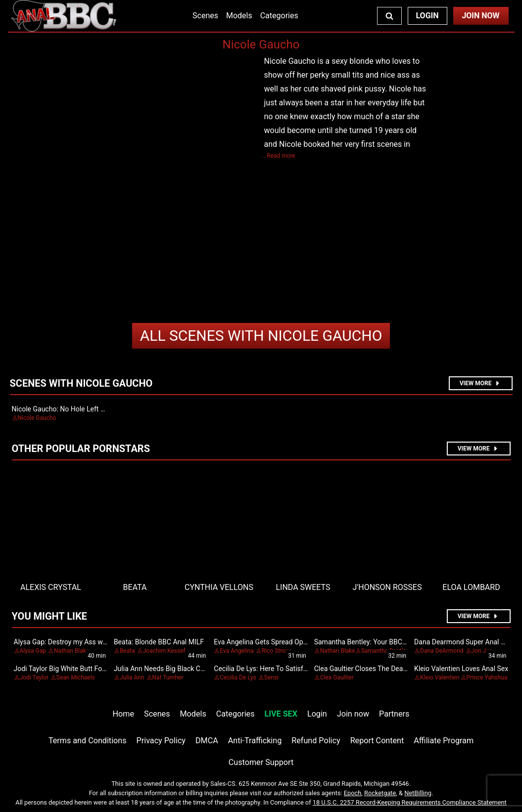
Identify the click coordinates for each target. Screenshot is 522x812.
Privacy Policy (161, 741)
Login (427, 16)
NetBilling (418, 793)
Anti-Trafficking (255, 741)
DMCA (207, 741)
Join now (353, 714)
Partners (394, 714)
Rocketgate (380, 793)
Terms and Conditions (88, 741)
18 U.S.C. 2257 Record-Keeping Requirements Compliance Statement (410, 802)
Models (239, 16)
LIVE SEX (281, 714)
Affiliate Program (444, 741)
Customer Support (261, 762)
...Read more (279, 156)
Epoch (353, 793)
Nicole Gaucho (261, 336)
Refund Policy (316, 741)
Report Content (377, 741)
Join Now (480, 16)
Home (123, 714)
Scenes (205, 16)
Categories (279, 16)
